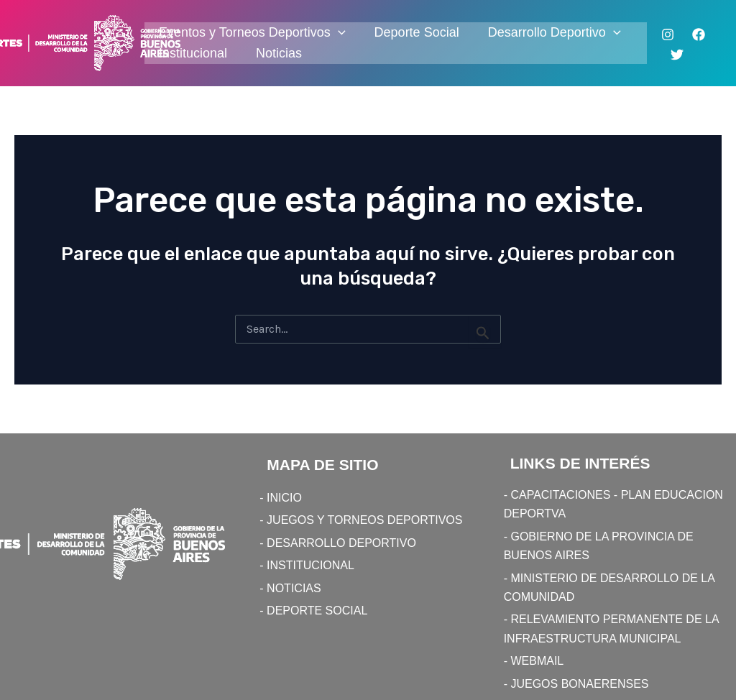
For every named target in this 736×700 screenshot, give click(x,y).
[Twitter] (677, 55)
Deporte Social (417, 32)
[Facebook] (699, 34)
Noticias (279, 53)
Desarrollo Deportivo (555, 33)
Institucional (193, 53)
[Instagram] (668, 34)
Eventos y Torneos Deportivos (252, 33)
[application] (338, 33)
